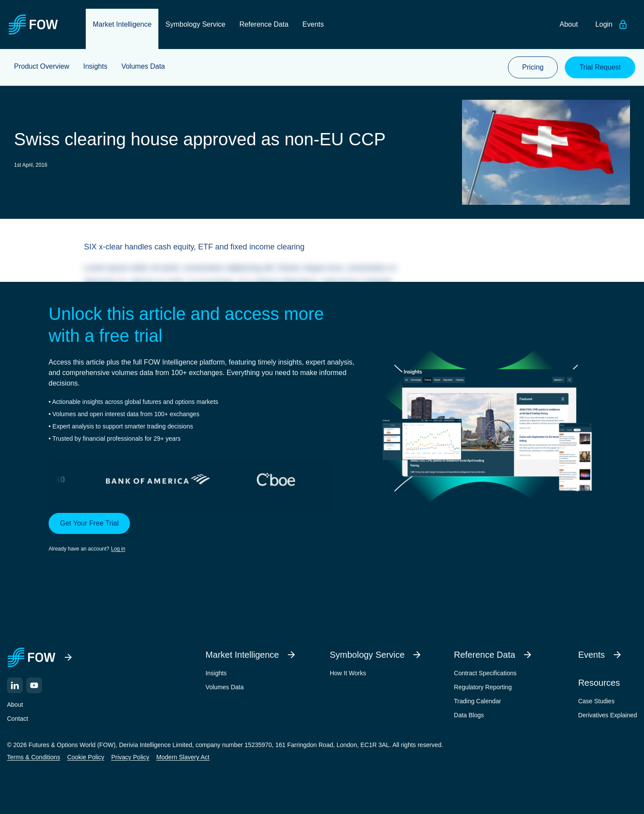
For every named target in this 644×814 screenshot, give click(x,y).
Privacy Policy (130, 757)
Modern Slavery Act (183, 757)
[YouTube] (34, 685)
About (15, 705)
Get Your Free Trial (89, 523)
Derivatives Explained (607, 715)
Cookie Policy (86, 757)
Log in (118, 549)
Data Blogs (469, 715)
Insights (216, 673)
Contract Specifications (485, 673)
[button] (202, 533)
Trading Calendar (478, 701)
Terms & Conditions (33, 757)
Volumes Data (225, 687)
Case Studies (596, 701)
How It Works (348, 673)
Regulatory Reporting (483, 687)
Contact (17, 719)
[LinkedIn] (15, 685)
